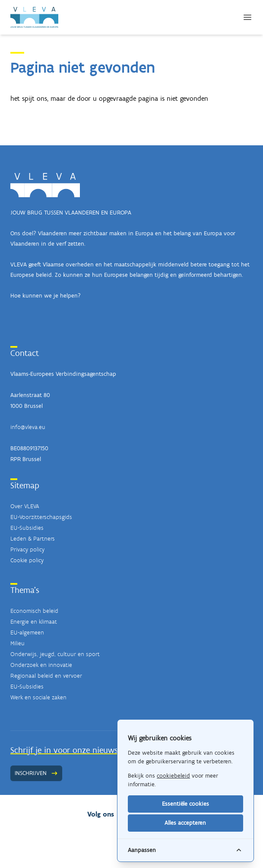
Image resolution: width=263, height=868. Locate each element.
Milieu (17, 643)
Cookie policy (27, 560)
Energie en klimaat (34, 622)
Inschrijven (36, 773)
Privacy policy (27, 549)
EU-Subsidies (27, 528)
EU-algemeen (27, 633)
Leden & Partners (33, 539)
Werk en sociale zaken (38, 697)
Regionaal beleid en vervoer (46, 676)
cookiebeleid (173, 776)
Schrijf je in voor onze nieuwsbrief (72, 750)
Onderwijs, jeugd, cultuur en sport (55, 654)
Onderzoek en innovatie (41, 665)
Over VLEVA (25, 506)
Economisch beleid (34, 611)
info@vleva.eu (28, 427)
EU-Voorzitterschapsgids (41, 517)
